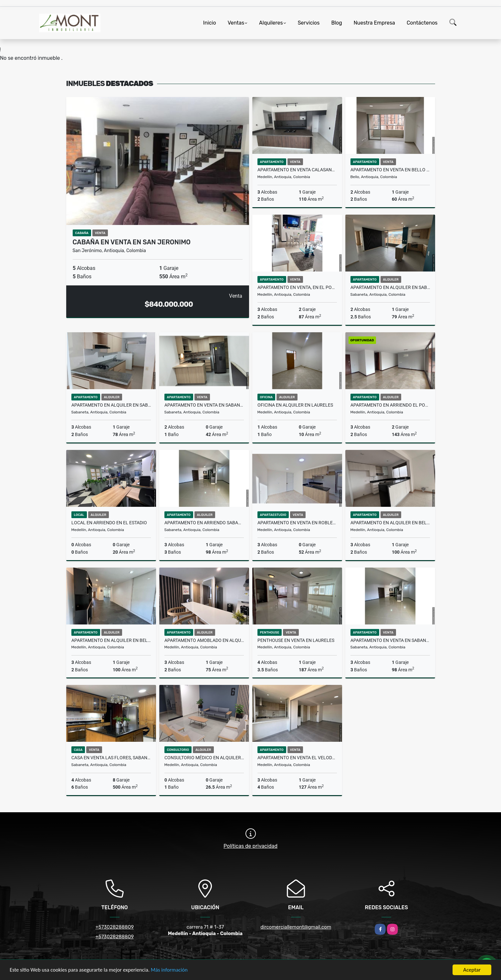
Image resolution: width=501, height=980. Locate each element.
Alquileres (271, 23)
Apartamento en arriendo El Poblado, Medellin (390, 405)
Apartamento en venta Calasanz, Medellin (297, 170)
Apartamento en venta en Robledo (297, 523)
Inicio (210, 23)
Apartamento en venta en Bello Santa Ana (390, 170)
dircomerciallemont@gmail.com (296, 927)
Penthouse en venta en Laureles (296, 640)
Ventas (236, 23)
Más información (172, 970)
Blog (336, 23)
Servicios (309, 23)
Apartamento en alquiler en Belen (390, 523)
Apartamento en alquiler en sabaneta (111, 405)
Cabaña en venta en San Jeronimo (132, 242)
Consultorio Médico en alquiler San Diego (204, 758)
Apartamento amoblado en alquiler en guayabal (204, 640)
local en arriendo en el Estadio (109, 523)
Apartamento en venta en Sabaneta (204, 405)
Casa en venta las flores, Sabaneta (111, 758)
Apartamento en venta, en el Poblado (297, 287)
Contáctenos (422, 23)
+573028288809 (115, 927)
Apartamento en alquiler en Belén (111, 640)
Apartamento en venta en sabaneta (390, 640)
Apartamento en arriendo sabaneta (204, 523)
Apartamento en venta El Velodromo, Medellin (297, 758)
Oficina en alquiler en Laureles (295, 405)
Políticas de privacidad (250, 846)
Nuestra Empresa (374, 23)
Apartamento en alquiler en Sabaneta (390, 287)
